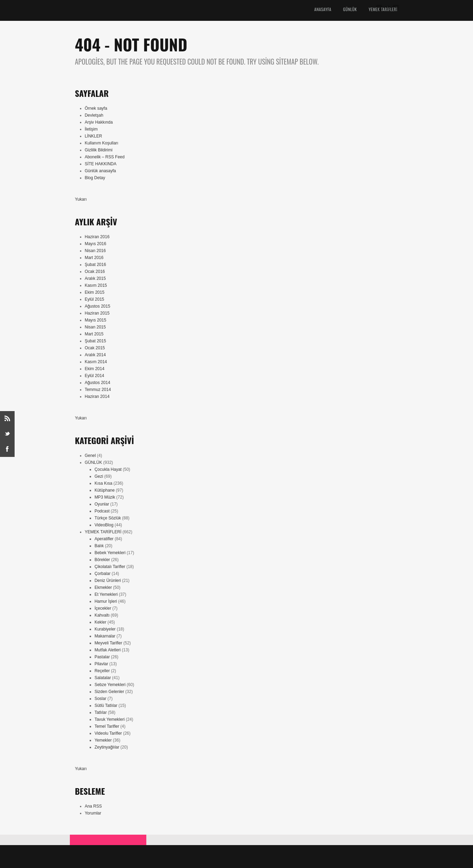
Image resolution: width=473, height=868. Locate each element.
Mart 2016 (94, 258)
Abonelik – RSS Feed (105, 157)
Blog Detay (95, 178)
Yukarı (81, 199)
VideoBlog (104, 525)
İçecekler (103, 608)
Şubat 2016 (95, 265)
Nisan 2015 (95, 327)
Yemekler (103, 740)
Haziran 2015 (97, 313)
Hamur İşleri (106, 601)
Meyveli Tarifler (108, 643)
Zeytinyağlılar (107, 747)
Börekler (102, 560)
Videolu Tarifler (108, 733)
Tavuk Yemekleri (110, 719)
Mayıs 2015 (96, 320)
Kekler (100, 622)
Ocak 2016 (95, 272)
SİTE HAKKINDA (101, 164)
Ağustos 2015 (97, 306)
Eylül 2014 (95, 376)
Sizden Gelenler (109, 692)
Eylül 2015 (95, 299)
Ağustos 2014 (97, 383)
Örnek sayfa (96, 108)
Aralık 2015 (95, 278)
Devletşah (94, 115)
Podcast (102, 511)
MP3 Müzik (105, 497)
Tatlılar (101, 712)
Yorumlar (93, 813)
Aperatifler (104, 539)
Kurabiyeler (105, 629)
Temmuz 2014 (98, 390)
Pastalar (102, 657)
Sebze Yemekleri (110, 685)
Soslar (100, 699)
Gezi (99, 476)
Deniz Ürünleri (108, 581)
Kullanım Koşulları (102, 143)
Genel (90, 456)
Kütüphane (105, 490)
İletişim (91, 129)
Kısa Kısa (103, 483)
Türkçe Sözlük (108, 518)
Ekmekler (103, 587)
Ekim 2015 (95, 292)
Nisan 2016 (95, 251)
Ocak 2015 (95, 348)
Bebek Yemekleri (110, 553)
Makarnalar (105, 636)
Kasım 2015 (96, 285)
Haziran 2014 (97, 397)
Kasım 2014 (96, 362)
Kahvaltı (102, 615)
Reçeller (102, 671)
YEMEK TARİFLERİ (103, 532)
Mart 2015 (94, 334)
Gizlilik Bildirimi (99, 150)
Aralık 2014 (95, 355)
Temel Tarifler (107, 726)
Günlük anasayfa (100, 171)
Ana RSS (93, 806)
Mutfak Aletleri (108, 650)
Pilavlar (101, 664)
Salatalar (103, 678)
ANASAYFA (323, 9)
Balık (99, 546)
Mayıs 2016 (96, 244)
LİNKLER (93, 136)
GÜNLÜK (350, 9)
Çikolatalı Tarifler (110, 567)
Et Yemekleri (106, 594)
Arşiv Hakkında (99, 122)
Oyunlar (102, 504)
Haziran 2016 (97, 237)
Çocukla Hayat (108, 469)
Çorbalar (103, 574)
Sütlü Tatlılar (106, 706)
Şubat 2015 (95, 341)
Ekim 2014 (95, 369)
